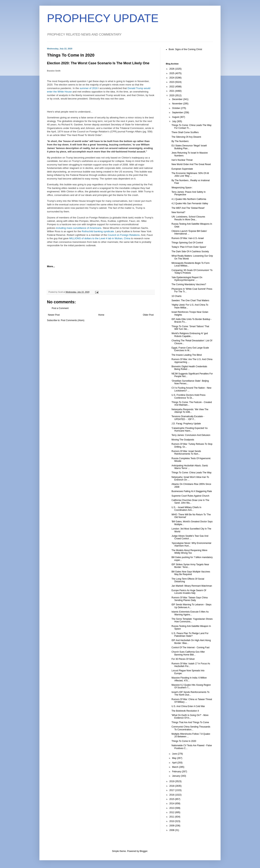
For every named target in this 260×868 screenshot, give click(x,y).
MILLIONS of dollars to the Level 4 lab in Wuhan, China (100, 238)
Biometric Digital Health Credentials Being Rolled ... (189, 368)
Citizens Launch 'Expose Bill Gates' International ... (189, 232)
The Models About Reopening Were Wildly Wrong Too (189, 552)
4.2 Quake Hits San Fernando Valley (190, 203)
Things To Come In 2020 (184, 741)
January (176, 776)
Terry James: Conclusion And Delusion (191, 435)
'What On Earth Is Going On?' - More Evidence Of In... (190, 717)
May (175, 758)
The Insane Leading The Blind (187, 355)
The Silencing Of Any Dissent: (187, 137)
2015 (172, 799)
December (178, 99)
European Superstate (182, 169)
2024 (172, 78)
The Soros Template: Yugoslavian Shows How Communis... (192, 620)
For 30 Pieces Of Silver (183, 659)
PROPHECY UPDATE (103, 18)
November (178, 104)
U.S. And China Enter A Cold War (188, 706)
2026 (172, 69)
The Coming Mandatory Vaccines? (189, 284)
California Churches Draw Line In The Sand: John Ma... (190, 502)
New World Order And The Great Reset (191, 164)
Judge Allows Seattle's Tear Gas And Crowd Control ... (190, 537)
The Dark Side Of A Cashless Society (190, 252)
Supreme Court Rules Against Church (190, 496)
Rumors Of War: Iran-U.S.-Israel (188, 238)
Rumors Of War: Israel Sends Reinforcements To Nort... (186, 453)
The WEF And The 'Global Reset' (188, 208)
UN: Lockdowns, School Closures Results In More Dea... (188, 218)
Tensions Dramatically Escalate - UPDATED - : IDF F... (188, 418)
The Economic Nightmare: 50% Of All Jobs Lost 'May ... (190, 175)
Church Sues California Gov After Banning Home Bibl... (188, 653)
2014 (172, 804)
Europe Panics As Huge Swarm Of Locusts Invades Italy (189, 592)
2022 (172, 87)
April (175, 763)
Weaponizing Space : (182, 188)
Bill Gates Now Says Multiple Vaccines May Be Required (191, 573)
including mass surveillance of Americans (79, 228)
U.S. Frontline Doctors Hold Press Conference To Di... (188, 396)
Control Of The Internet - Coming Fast (190, 648)
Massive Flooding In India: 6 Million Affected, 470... (189, 679)
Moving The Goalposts (183, 440)
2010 (172, 821)
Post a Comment (60, 308)
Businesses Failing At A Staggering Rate (192, 491)
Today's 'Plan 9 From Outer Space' (189, 247)
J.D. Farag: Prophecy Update (186, 424)
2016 (172, 795)
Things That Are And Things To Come (190, 722)
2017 (172, 790)
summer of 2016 (89, 88)
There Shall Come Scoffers (185, 132)
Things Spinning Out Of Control (187, 243)
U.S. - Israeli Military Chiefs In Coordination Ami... (186, 509)
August (176, 117)
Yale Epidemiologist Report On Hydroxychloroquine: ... (187, 279)
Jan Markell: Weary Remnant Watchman (192, 586)
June (175, 754)
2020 (172, 95)
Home (101, 315)
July (174, 121)
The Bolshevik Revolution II (185, 711)
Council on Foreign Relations (124, 235)
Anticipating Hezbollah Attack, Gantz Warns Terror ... (190, 467)
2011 (172, 817)
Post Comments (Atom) (73, 320)
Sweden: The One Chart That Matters (190, 300)
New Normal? (178, 212)
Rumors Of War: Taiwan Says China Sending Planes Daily (190, 599)
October (176, 108)
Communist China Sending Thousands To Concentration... (191, 728)
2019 (172, 781)
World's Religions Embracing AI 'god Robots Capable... (190, 335)
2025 (172, 73)
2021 (172, 91)
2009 (172, 826)
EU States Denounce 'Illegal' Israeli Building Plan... (189, 147)
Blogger (143, 851)
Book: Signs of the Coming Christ (185, 49)
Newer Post (54, 315)
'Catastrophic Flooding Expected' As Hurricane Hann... (190, 429)
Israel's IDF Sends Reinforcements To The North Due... (190, 693)
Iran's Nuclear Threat (182, 160)
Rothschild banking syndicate (98, 231)
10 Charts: (177, 296)
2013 (172, 808)
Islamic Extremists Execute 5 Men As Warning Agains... (190, 613)
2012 (172, 812)
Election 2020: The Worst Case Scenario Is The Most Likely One (98, 63)
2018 (172, 786)
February (177, 772)
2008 (172, 830)
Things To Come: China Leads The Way (192, 473)
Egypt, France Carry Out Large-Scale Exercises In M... (190, 349)
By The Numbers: (180, 141)
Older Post (148, 315)
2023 (172, 82)
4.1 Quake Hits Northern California (189, 199)
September (178, 113)
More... (51, 266)
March (176, 767)
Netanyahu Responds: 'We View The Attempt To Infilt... (190, 411)
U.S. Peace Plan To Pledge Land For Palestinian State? (190, 635)
